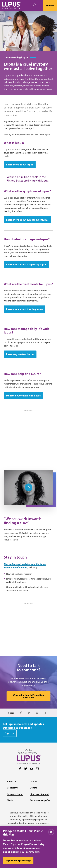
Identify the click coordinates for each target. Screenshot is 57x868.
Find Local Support (39, 794)
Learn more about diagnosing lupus (26, 264)
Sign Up (10, 733)
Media (10, 800)
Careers (34, 782)
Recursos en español (40, 800)
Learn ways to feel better (20, 354)
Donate (50, 5)
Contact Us (12, 788)
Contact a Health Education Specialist (29, 696)
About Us (12, 782)
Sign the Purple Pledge (18, 860)
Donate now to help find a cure (23, 396)
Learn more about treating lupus (25, 309)
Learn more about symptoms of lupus (27, 220)
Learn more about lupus (20, 165)
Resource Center (15, 794)
